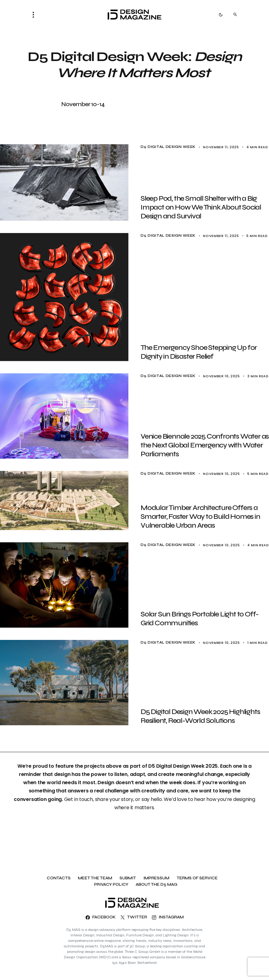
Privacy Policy (111, 885)
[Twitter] (134, 917)
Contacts (59, 878)
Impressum (156, 878)
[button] (35, 15)
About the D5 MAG (157, 885)
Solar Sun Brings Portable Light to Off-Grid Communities (200, 619)
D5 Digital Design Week (168, 147)
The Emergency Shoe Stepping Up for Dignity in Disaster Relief (199, 352)
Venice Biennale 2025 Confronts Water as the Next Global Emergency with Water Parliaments (205, 445)
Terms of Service (197, 878)
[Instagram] (168, 917)
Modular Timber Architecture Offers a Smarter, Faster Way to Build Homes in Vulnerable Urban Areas (200, 517)
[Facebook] (101, 917)
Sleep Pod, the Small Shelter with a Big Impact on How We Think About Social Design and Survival (201, 207)
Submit (128, 878)
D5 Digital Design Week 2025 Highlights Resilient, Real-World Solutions (200, 716)
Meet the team (95, 878)
